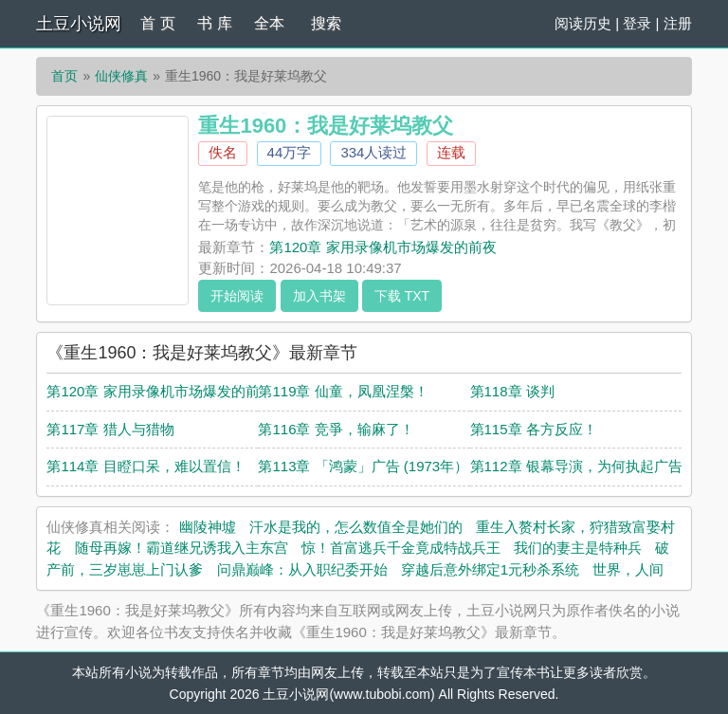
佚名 (223, 152)
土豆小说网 (79, 24)
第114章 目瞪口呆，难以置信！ (146, 466)
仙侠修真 (121, 76)
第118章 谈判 (512, 391)
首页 (64, 76)
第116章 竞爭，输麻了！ (336, 429)
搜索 (326, 23)
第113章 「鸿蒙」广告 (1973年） (363, 466)
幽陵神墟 (208, 527)
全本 (269, 23)
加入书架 (319, 296)
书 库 (214, 23)
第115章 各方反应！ (534, 429)
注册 (678, 23)
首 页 (157, 23)
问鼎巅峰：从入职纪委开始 (302, 569)
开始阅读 (237, 296)
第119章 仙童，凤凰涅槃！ (343, 391)
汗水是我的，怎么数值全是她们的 (356, 527)
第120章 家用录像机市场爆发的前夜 (382, 247)
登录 (637, 23)
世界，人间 (628, 569)
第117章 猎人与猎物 (110, 429)
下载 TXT (402, 296)
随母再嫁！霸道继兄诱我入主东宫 (182, 548)
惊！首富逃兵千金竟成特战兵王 (401, 548)
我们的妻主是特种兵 (578, 548)
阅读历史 (583, 23)
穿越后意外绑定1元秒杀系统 (490, 569)
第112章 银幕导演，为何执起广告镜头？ (598, 466)
